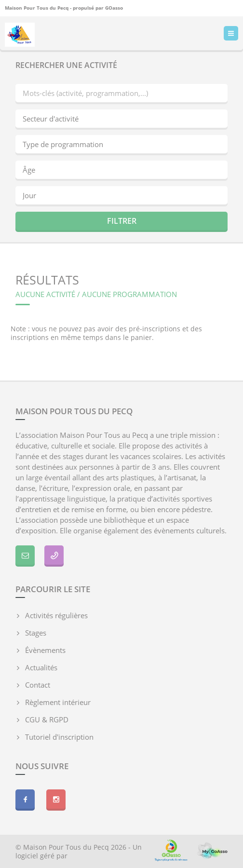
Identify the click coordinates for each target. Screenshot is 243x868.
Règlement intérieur (58, 702)
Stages (36, 633)
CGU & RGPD (47, 719)
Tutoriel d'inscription (59, 737)
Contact (38, 685)
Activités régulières (56, 615)
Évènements (45, 650)
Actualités (41, 667)
